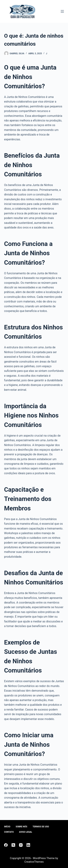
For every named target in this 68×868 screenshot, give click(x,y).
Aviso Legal (26, 832)
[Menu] (62, 11)
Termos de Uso (41, 827)
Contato (9, 832)
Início (7, 827)
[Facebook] (6, 845)
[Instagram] (21, 845)
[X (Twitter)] (13, 845)
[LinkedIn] (28, 845)
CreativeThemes (34, 862)
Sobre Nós (21, 827)
